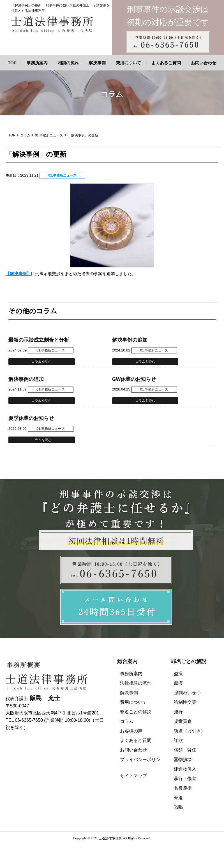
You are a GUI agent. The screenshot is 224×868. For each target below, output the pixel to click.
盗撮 (178, 674)
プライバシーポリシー (140, 763)
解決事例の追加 (130, 340)
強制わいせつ (187, 693)
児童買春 (183, 721)
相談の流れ (68, 63)
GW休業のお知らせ (134, 379)
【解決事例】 (18, 274)
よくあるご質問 (166, 63)
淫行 (178, 712)
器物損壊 (183, 759)
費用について (128, 63)
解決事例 (97, 63)
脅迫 (178, 798)
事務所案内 (37, 63)
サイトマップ (133, 776)
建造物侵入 (185, 769)
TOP (12, 63)
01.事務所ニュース (62, 175)
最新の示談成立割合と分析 (39, 340)
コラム (127, 721)
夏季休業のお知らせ (31, 418)
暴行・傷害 (185, 779)
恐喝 (178, 807)
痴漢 (178, 683)
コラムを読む (41, 362)
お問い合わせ (204, 63)
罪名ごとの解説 (136, 712)
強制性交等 (185, 702)
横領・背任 (185, 750)
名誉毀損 (183, 788)
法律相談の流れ (136, 683)
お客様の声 (131, 731)
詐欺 (178, 740)
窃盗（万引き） (190, 731)
